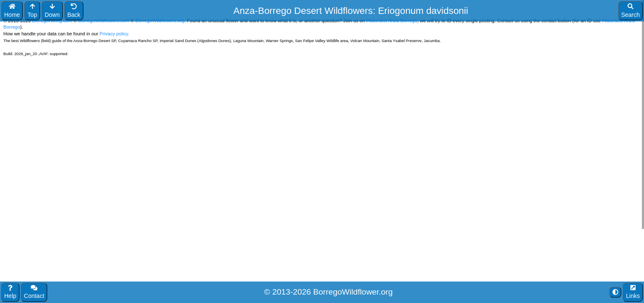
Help (10, 292)
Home (12, 11)
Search (631, 11)
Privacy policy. (114, 34)
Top (32, 11)
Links (633, 292)
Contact (34, 292)
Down (52, 11)
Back (74, 11)
